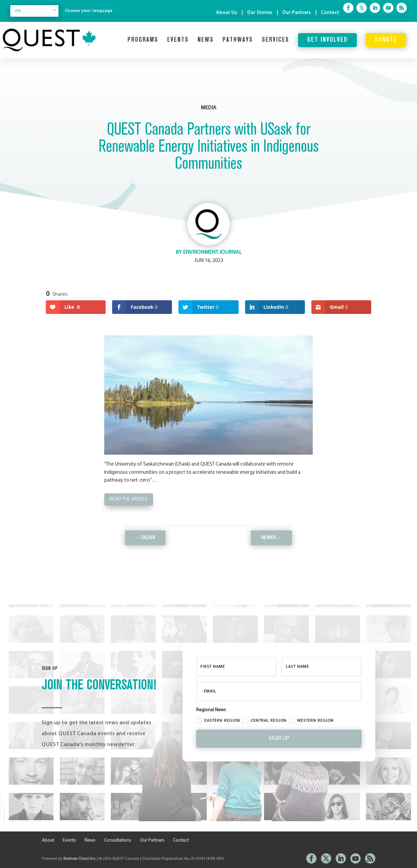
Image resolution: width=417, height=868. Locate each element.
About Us (227, 13)
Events (178, 40)
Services (275, 40)
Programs (143, 40)
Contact (330, 13)
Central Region (264, 721)
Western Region (311, 721)
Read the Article (129, 499)
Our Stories (260, 13)
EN (18, 11)
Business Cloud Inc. (80, 859)
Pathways (238, 40)
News (206, 40)
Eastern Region (218, 721)
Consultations (118, 841)
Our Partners (297, 13)
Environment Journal (212, 252)
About (48, 841)
